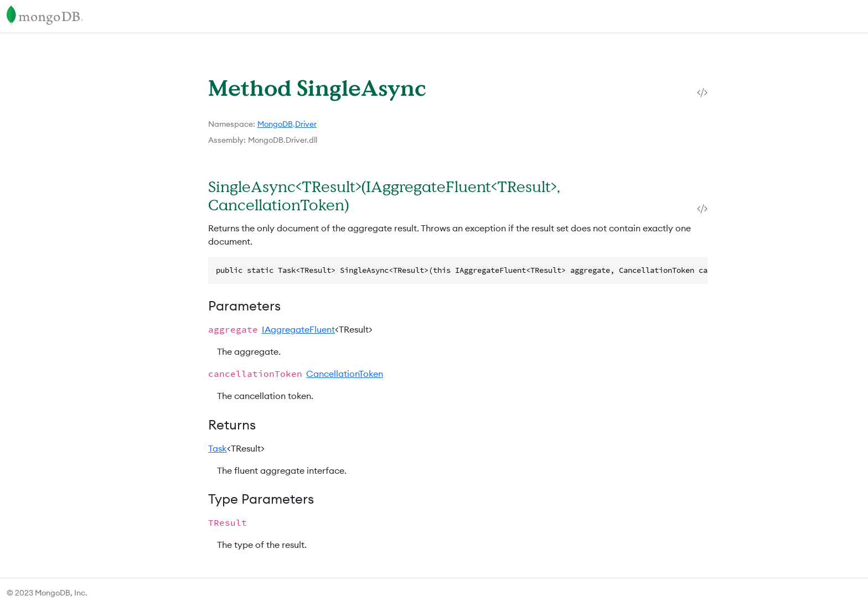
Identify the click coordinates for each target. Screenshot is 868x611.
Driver (306, 124)
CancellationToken (345, 374)
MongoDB (275, 124)
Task (218, 448)
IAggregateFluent (298, 329)
